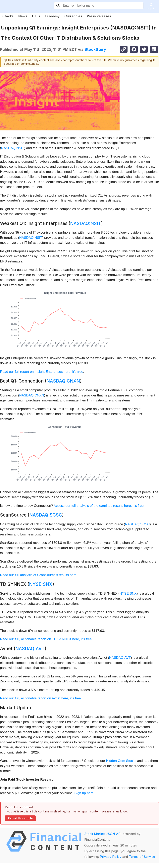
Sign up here (84, 793)
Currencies (73, 16)
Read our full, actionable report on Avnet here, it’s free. (41, 698)
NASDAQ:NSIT (13, 148)
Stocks (8, 16)
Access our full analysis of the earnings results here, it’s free (99, 506)
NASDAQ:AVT (30, 648)
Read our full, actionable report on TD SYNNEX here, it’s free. (46, 639)
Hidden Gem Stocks (121, 761)
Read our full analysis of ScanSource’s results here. (39, 575)
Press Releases (99, 16)
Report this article (20, 818)
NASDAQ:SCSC (46, 515)
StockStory (95, 49)
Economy (52, 16)
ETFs (36, 16)
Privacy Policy (111, 857)
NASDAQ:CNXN (63, 381)
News (23, 16)
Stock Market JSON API (103, 834)
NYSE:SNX (41, 584)
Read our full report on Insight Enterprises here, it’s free (42, 372)
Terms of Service (142, 857)
